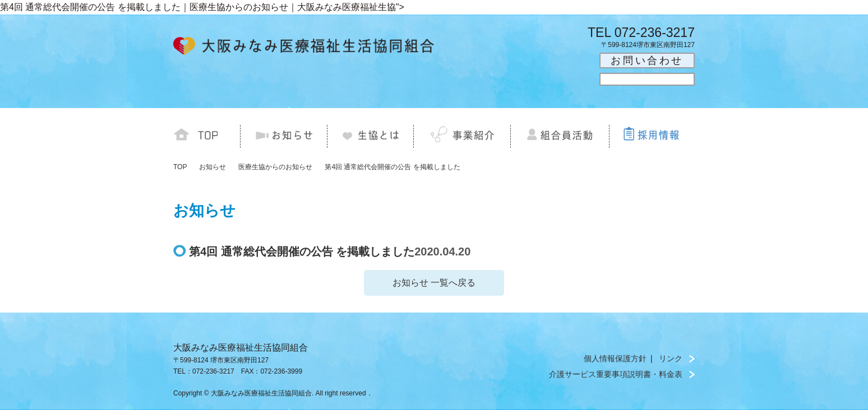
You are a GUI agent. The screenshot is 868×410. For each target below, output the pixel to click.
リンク (671, 358)
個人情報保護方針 (615, 358)
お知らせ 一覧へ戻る (434, 283)
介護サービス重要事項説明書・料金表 (616, 374)
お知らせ (213, 167)
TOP (180, 167)
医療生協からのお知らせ (275, 167)
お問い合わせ (647, 60)
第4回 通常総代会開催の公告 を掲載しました (392, 167)
